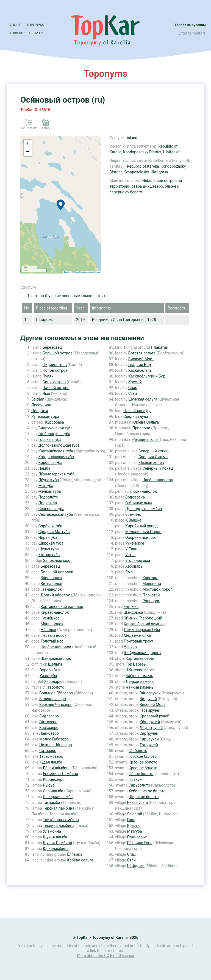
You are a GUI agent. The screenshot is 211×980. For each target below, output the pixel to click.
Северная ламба (58, 797)
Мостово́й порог (157, 589)
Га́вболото (55, 687)
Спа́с (133, 388)
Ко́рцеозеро (54, 779)
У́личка (130, 647)
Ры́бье (49, 785)
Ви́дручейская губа (55, 428)
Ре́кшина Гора (140, 843)
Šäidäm (38, 399)
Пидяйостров (55, 365)
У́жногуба (48, 676)
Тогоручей (149, 745)
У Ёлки (131, 549)
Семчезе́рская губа (55, 514)
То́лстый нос (52, 641)
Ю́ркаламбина (56, 849)
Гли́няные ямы (139, 503)
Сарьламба (53, 791)
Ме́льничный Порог (143, 532)
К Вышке (133, 520)
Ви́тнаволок (52, 584)
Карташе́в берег (140, 658)
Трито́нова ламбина (61, 820)
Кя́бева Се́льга (146, 422)
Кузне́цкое (50, 618)
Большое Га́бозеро (56, 693)
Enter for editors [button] (192, 33)
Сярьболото (139, 785)
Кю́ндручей (150, 722)
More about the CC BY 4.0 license (106, 956)
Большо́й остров (58, 353)
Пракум (135, 779)
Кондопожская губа (56, 457)
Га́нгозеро (48, 722)
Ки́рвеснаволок (55, 612)
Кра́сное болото (143, 762)
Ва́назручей (150, 693)
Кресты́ (135, 382)
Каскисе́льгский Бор (147, 376)
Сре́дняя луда (136, 416)
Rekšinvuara (137, 802)
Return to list (29, 128)
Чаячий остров (56, 388)
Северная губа (51, 509)
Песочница (41, 405)
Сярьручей (149, 739)
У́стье (130, 555)
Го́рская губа (50, 440)
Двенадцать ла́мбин (144, 509)
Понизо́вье (137, 837)
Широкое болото (144, 797)
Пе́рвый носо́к (54, 635)
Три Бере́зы (136, 664)
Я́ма (46, 393)
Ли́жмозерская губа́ (56, 474)
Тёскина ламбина (59, 826)
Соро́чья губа (50, 526)
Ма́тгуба (46, 486)
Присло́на (141, 428)
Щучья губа (48, 549)
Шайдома (172, 152)
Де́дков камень (140, 682)
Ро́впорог (151, 601)
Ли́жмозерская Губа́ (142, 630)
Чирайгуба (48, 537)
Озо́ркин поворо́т (141, 537)
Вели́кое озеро (53, 699)
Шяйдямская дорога (142, 653)
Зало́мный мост (58, 561)
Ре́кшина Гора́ (145, 440)
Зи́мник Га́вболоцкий (143, 618)
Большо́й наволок (57, 572)
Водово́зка (135, 497)
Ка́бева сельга (80, 860)
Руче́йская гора (45, 416)
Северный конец (154, 451)
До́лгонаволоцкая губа (59, 445)
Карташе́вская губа (55, 451)
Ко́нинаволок (145, 491)
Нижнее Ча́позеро (56, 745)
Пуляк (48, 376)
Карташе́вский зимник (144, 624)
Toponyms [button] (36, 25)
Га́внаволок (51, 589)
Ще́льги (55, 664)
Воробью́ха (50, 670)
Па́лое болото (141, 774)
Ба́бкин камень (139, 676)
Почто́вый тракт (139, 641)
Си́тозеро (48, 751)
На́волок (48, 630)
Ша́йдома (136, 866)
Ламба (44, 468)
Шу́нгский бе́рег (140, 670)
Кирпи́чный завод (141, 526)
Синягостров (54, 382)
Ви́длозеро (49, 716)
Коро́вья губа (50, 463)
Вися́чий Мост (141, 359)
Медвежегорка (137, 635)
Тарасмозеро (51, 756)
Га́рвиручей (150, 710)
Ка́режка (151, 578)
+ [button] (28, 144)
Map (39, 33)
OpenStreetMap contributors (87, 272)
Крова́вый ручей (154, 716)
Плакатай (159, 347)
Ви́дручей (148, 699)
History (45, 128)
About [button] (15, 25)
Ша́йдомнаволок (56, 658)
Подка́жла (48, 503)
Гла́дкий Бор (140, 365)
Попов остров (55, 370)
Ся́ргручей (149, 733)
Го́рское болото (143, 756)
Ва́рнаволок (52, 578)
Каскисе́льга (140, 370)
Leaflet (67, 272)
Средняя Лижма (153, 457)
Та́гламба (51, 802)
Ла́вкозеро (49, 733)
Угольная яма (138, 561)
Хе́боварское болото (147, 791)
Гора (131, 820)
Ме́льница (152, 584)
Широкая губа (51, 543)
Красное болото (143, 768)
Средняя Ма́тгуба (54, 532)
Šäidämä (134, 814)
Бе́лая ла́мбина (57, 768)
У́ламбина (52, 831)
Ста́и (133, 393)
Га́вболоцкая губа (54, 434)
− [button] (28, 152)
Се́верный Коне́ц (158, 468)
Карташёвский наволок (62, 607)
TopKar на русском (190, 25)
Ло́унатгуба (48, 480)
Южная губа (49, 555)
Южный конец (151, 463)
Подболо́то (48, 497)
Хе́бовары (53, 682)
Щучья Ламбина (57, 843)
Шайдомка (133, 612)
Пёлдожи (40, 411)
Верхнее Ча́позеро (56, 705)
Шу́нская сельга (143, 399)
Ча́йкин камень (139, 687)
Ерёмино (133, 514)
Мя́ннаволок (52, 624)
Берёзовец (52, 347)
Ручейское (135, 543)
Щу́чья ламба (55, 837)
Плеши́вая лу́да (137, 411)
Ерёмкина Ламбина (60, 774)
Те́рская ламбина (59, 808)
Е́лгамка (75, 854)
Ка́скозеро (49, 728)
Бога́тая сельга (142, 353)
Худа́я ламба (51, 762)
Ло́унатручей (151, 728)
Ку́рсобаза (55, 422)
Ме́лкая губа (49, 491)
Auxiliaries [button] (20, 33)
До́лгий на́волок (55, 595)
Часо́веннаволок (56, 647)
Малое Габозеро (54, 739)
